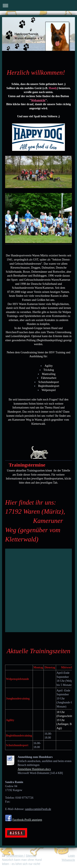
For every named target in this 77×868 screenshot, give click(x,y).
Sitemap (31, 856)
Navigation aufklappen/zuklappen (38, 5)
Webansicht (68, 860)
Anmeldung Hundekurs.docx (34, 769)
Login (71, 856)
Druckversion (13, 856)
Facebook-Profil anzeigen (27, 820)
